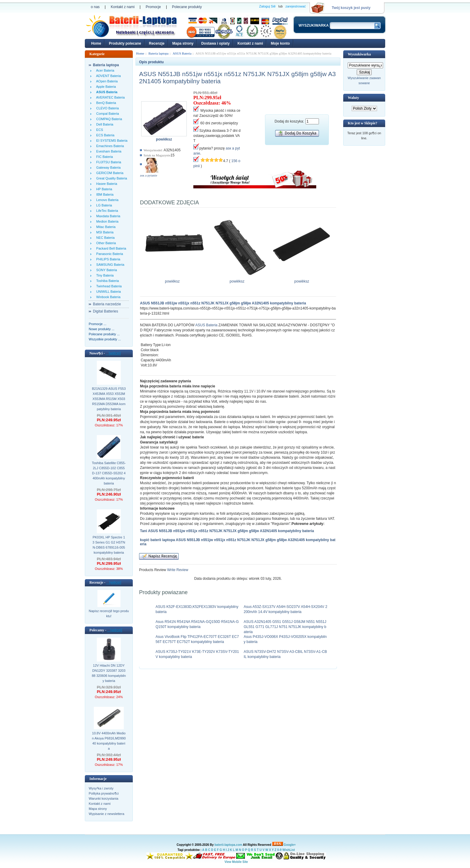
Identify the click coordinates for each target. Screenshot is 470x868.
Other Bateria (105, 243)
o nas (95, 7)
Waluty (353, 98)
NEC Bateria (104, 238)
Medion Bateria (106, 221)
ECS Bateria (104, 135)
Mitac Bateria (105, 227)
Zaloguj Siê (267, 6)
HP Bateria (103, 189)
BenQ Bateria (105, 103)
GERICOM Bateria (109, 173)
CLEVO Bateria (107, 108)
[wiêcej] (113, 353)
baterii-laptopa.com (228, 845)
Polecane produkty (187, 7)
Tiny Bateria (104, 275)
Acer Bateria (104, 70)
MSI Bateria (104, 232)
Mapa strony (183, 43)
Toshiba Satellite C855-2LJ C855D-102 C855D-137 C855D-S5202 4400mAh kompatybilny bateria (109, 473)
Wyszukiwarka (359, 54)
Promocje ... (98, 324)
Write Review (177, 570)
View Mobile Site (236, 862)
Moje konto (280, 43)
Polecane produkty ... (104, 334)
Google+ (290, 845)
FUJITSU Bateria (108, 162)
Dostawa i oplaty (215, 43)
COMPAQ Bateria (108, 119)
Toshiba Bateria (107, 281)
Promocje (153, 7)
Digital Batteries (106, 311)
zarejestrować (296, 6)
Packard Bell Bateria (110, 248)
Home (96, 43)
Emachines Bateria (109, 146)
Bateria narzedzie (107, 304)
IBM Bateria (104, 194)
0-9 (279, 850)
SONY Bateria (106, 270)
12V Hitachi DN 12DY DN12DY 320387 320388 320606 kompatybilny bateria (109, 673)
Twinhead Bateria (108, 286)
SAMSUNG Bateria (109, 265)
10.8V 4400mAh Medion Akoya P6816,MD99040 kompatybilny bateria (109, 741)
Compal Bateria (107, 114)
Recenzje (157, 43)
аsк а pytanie (149, 175)
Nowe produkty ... (102, 329)
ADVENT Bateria (108, 76)
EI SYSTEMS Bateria (111, 141)
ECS (99, 130)
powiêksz (174, 280)
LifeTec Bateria (106, 211)
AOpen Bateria (106, 81)
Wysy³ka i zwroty (101, 788)
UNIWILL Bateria (108, 292)
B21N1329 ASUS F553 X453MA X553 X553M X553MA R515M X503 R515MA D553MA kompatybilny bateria (109, 399)
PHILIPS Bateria (107, 259)
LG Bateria (103, 205)
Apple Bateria (105, 87)
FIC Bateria (104, 157)
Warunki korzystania (104, 798)
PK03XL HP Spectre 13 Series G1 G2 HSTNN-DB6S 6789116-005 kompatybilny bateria (109, 545)
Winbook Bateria (107, 297)
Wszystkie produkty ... (105, 339)
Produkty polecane (125, 43)
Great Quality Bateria (111, 178)
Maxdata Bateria (107, 216)
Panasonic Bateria (109, 254)
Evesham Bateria (108, 151)
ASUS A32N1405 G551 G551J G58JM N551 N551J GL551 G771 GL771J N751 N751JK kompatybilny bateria (285, 627)
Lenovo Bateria (106, 200)
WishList (289, 850)
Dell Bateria (104, 124)
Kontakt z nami (122, 7)
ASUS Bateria (206, 325)
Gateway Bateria (107, 167)
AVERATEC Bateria (110, 97)
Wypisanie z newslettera (107, 814)
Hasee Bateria (106, 184)
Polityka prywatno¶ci (104, 793)
